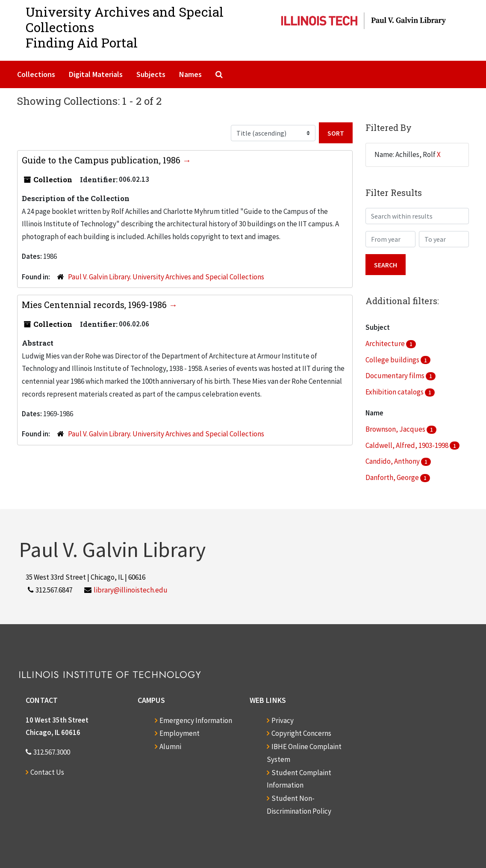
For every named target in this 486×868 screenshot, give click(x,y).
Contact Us (47, 772)
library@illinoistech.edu (131, 590)
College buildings (393, 360)
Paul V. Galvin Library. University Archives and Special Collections (166, 277)
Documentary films (396, 376)
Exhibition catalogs (395, 392)
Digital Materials (96, 74)
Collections (36, 74)
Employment (180, 733)
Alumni (170, 747)
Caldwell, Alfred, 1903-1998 (408, 445)
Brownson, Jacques (396, 429)
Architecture (386, 344)
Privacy (283, 720)
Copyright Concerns (301, 733)
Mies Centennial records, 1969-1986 (95, 305)
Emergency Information (196, 720)
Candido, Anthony (393, 461)
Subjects (151, 74)
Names (190, 74)
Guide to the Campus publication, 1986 (102, 160)
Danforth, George (393, 477)
